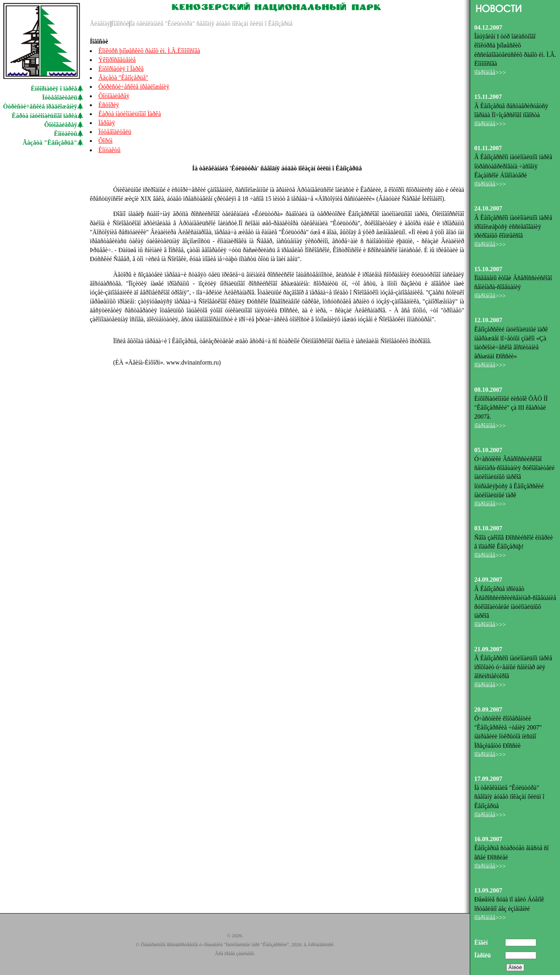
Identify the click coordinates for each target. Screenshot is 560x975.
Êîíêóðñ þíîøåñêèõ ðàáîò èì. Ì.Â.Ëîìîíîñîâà (149, 51)
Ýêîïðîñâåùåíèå (117, 60)
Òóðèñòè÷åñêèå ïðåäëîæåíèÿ (40, 106)
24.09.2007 (488, 580)
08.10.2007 (488, 390)
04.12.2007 (488, 27)
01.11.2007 (488, 148)
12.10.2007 (488, 320)
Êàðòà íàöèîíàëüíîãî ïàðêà (44, 116)
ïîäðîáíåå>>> (490, 73)
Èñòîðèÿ (109, 105)
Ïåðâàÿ (107, 123)
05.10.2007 (488, 450)
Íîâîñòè (120, 24)
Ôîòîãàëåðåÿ (61, 125)
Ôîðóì (105, 141)
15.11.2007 (488, 97)
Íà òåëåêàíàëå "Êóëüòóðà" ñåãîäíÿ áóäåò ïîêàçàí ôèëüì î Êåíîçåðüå (211, 24)
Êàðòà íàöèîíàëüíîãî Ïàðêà (130, 114)
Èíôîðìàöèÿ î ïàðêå (54, 89)
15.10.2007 (488, 269)
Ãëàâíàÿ (100, 24)
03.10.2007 (488, 528)
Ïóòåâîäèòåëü (60, 97)
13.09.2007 (488, 890)
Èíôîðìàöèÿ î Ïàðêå (121, 69)
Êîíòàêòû (66, 134)
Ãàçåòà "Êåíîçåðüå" (50, 143)
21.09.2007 (488, 649)
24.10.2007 (488, 208)
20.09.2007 (488, 709)
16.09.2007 (488, 839)
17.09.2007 (488, 779)
